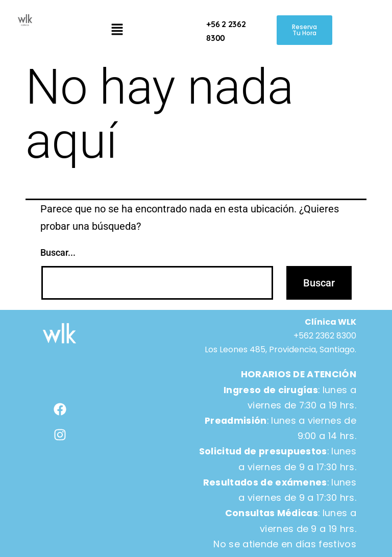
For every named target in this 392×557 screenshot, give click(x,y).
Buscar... (58, 252)
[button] (117, 30)
